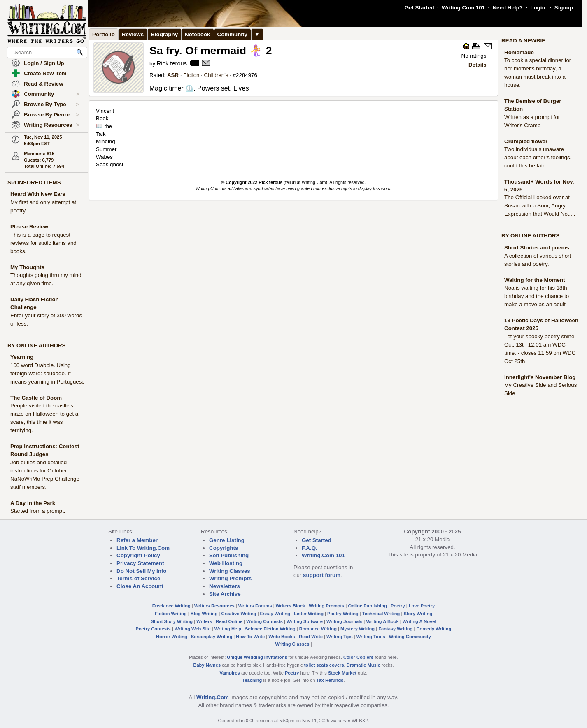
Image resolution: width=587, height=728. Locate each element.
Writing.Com (213, 697)
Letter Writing (309, 614)
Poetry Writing (343, 614)
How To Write (250, 637)
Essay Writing (275, 614)
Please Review (29, 227)
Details (478, 65)
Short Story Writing (172, 621)
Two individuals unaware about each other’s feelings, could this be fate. (538, 157)
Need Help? (507, 8)
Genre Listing (227, 540)
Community (51, 94)
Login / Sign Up (44, 63)
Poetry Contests (153, 629)
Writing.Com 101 (463, 8)
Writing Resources (51, 125)
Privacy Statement (140, 563)
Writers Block (290, 606)
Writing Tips (340, 637)
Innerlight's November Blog (540, 377)
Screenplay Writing (212, 637)
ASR (173, 75)
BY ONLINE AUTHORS (36, 345)
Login (538, 8)
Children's (216, 75)
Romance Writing (318, 629)
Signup (564, 8)
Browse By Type (51, 105)
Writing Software (305, 621)
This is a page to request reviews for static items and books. (43, 243)
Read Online (229, 621)
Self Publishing (229, 555)
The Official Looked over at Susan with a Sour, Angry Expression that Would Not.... (540, 206)
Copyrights (224, 548)
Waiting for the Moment (535, 280)
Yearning (22, 357)
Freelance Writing (171, 606)
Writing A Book (383, 621)
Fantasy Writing (395, 629)
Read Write (311, 637)
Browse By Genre (51, 115)
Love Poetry (422, 606)
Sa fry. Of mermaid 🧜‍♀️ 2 (211, 51)
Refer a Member (137, 540)
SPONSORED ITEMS (34, 183)
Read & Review (44, 84)
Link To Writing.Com (143, 548)
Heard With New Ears (38, 194)
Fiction (191, 75)
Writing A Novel (419, 621)
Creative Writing (239, 614)
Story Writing (418, 614)
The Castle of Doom (36, 398)
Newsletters (225, 586)
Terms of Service (138, 578)
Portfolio (104, 34)
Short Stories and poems (537, 248)
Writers (204, 621)
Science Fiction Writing (270, 629)
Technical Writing (381, 614)
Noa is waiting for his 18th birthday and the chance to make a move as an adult (537, 296)
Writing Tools (371, 637)
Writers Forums (255, 606)
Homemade (519, 52)
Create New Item (45, 73)
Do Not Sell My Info (141, 571)
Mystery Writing (358, 629)
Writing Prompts (230, 578)
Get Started (419, 8)
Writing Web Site (193, 629)
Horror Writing (172, 637)
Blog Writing (204, 614)
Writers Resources (214, 606)
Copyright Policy (138, 555)
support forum (322, 575)
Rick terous (173, 63)
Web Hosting (226, 563)
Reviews (133, 34)
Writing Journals (344, 621)
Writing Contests (264, 621)
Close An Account (140, 586)
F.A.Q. (310, 548)
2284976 (247, 75)
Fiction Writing (171, 614)
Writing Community (410, 637)
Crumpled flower (526, 141)
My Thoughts (27, 267)
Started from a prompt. (38, 511)
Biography (164, 34)
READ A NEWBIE (523, 41)
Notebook (197, 34)
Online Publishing (368, 606)
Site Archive (225, 594)
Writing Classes (230, 571)
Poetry (398, 606)
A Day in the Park (33, 503)
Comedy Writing (434, 629)
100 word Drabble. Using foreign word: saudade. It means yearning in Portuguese (48, 373)
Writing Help (228, 629)
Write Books (282, 637)
